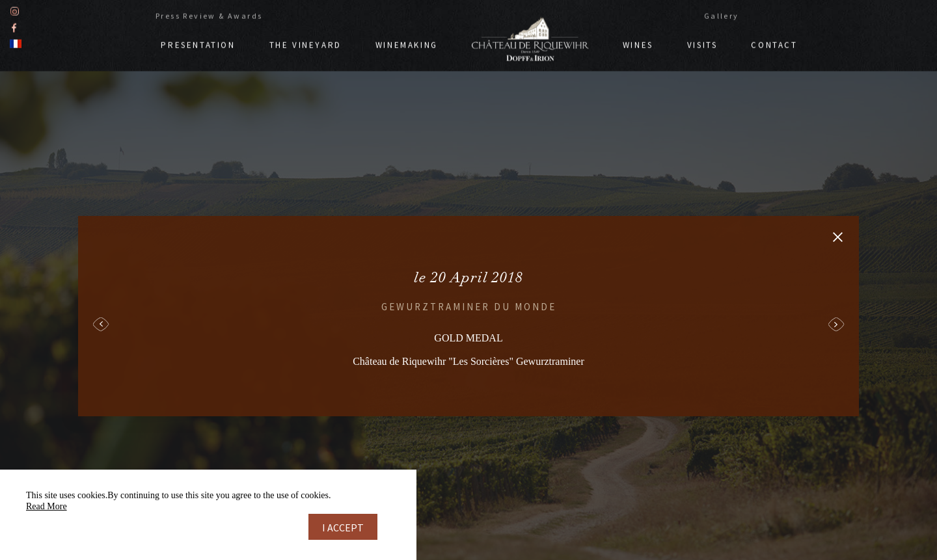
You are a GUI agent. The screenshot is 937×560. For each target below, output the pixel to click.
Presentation (198, 44)
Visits (702, 44)
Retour (838, 237)
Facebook (14, 26)
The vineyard (306, 44)
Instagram (15, 10)
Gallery (722, 15)
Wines (638, 44)
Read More (47, 506)
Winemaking (407, 44)
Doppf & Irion (530, 38)
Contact (774, 44)
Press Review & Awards (209, 15)
